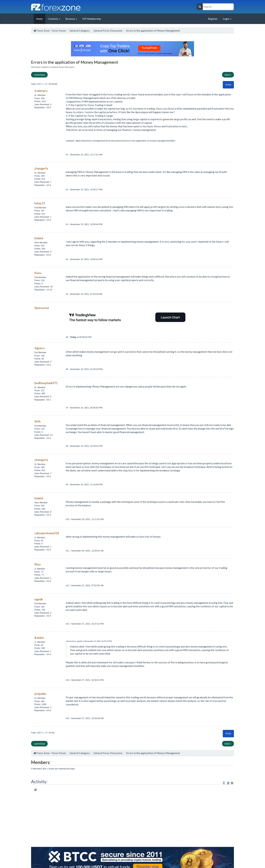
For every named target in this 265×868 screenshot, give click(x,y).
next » (228, 75)
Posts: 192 (39, 607)
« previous (39, 75)
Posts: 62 (39, 541)
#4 (67, 259)
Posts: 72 (39, 572)
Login (227, 19)
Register (213, 19)
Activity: (39, 782)
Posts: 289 (39, 176)
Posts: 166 (39, 356)
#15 (68, 718)
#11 (68, 551)
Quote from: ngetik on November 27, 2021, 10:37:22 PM (89, 641)
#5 (67, 294)
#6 (67, 337)
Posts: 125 (39, 429)
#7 (67, 408)
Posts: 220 (39, 280)
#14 (68, 680)
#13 (68, 624)
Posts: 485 (39, 701)
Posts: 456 (39, 98)
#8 (67, 446)
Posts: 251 (39, 390)
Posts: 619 (39, 246)
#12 (68, 585)
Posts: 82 (39, 645)
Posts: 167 (39, 211)
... (44, 84)
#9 (67, 484)
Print (228, 85)
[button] (228, 85)
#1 (67, 155)
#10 (68, 519)
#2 (67, 190)
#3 (67, 224)
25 (46, 84)
